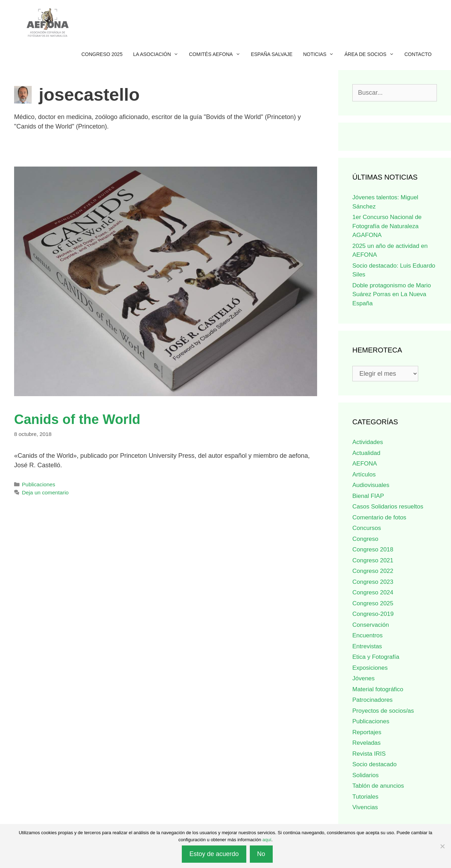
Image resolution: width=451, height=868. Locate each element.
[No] (442, 846)
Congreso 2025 (102, 54)
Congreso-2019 (373, 614)
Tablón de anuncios (378, 786)
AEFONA (365, 464)
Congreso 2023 (373, 582)
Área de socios (372, 54)
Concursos (367, 528)
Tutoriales (365, 797)
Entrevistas (367, 646)
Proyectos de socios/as (383, 711)
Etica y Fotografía (376, 657)
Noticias (321, 54)
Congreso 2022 (373, 571)
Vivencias (365, 807)
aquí (267, 840)
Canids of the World (77, 419)
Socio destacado (375, 764)
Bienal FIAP (368, 496)
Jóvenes (363, 678)
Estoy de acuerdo (214, 854)
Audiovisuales (371, 485)
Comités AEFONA (217, 54)
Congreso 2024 (373, 592)
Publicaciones (38, 484)
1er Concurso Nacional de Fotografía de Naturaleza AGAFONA (387, 226)
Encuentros (367, 635)
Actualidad (366, 453)
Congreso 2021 (373, 560)
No (261, 854)
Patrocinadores (372, 700)
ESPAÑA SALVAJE (272, 54)
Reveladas (366, 743)
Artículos (364, 474)
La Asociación (159, 54)
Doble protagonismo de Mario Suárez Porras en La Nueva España (392, 294)
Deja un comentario (45, 492)
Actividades (368, 442)
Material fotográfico (378, 689)
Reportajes (367, 732)
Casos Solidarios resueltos (388, 507)
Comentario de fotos (379, 517)
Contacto (418, 54)
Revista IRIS (369, 754)
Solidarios (366, 775)
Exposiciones (370, 668)
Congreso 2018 (373, 549)
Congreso (365, 539)
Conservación (371, 625)
